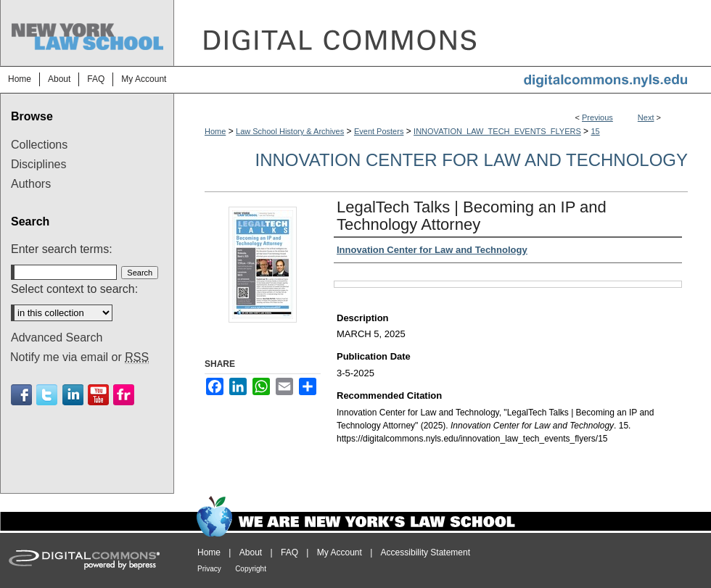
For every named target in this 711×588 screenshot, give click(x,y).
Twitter (47, 395)
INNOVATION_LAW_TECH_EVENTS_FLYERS (497, 131)
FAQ (289, 552)
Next (646, 117)
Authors (31, 184)
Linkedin (73, 395)
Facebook (21, 395)
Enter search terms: (62, 249)
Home (215, 131)
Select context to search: (74, 289)
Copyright (251, 569)
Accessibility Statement (426, 552)
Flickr (124, 395)
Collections (39, 145)
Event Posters (379, 131)
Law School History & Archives (290, 131)
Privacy (209, 569)
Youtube (98, 395)
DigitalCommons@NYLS (443, 33)
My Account (340, 552)
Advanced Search (57, 338)
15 (595, 131)
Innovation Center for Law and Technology (471, 160)
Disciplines (38, 164)
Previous (597, 117)
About (251, 552)
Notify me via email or (79, 357)
